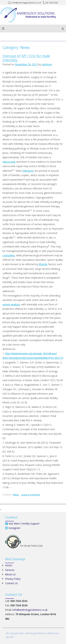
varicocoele (9, 162)
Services (10, 570)
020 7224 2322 (52, 3)
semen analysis (11, 304)
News (16, 495)
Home (9, 565)
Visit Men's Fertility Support (24, 524)
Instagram (14, 528)
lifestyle (43, 264)
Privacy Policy (13, 579)
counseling (9, 255)
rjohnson (47, 64)
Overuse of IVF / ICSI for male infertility (26, 58)
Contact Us (11, 583)
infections (28, 171)
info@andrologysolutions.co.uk (26, 3)
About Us (10, 574)
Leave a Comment (31, 495)
